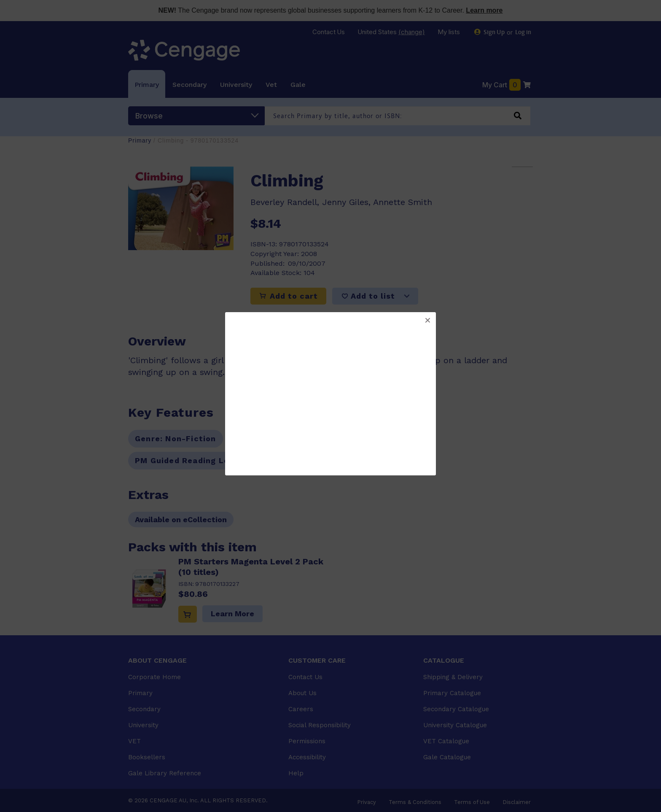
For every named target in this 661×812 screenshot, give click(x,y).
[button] (427, 321)
